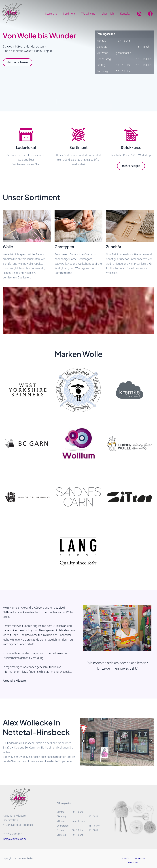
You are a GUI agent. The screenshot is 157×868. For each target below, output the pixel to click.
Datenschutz (145, 859)
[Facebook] (150, 14)
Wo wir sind (90, 14)
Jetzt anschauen (19, 63)
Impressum (132, 859)
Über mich (109, 14)
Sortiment (71, 14)
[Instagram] (139, 14)
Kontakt (125, 14)
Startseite (54, 14)
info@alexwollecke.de (16, 839)
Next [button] (150, 741)
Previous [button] (84, 741)
